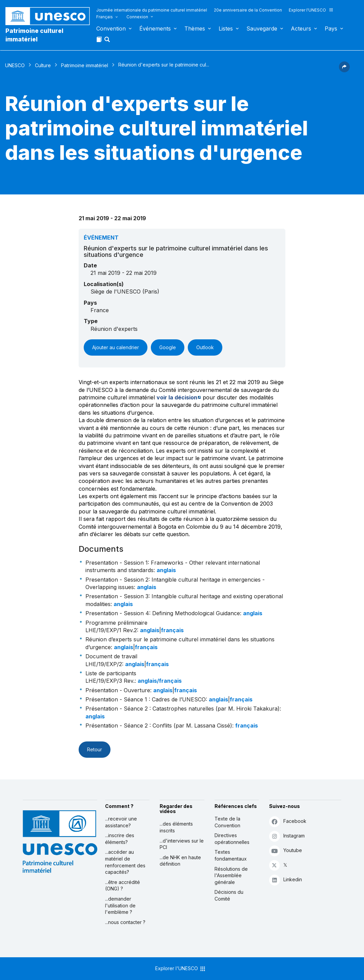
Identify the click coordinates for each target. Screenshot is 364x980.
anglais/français (160, 681)
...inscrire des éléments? (120, 839)
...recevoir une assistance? (121, 822)
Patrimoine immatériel (85, 65)
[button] (108, 41)
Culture (43, 65)
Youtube (286, 851)
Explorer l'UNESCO (311, 10)
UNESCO (15, 65)
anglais (166, 570)
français (172, 630)
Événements (155, 29)
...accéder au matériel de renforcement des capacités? (125, 862)
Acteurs (301, 29)
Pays (331, 29)
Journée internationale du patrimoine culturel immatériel (152, 10)
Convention (111, 29)
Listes (226, 29)
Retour (95, 749)
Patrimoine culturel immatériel (34, 35)
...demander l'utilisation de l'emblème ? (120, 905)
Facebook (288, 821)
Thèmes (195, 29)
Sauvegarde (262, 29)
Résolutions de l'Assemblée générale (231, 875)
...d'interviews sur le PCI (182, 844)
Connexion (137, 17)
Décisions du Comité (229, 895)
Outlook (205, 347)
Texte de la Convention (227, 822)
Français (105, 17)
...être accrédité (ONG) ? (123, 885)
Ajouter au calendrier (116, 347)
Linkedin (286, 880)
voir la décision (177, 397)
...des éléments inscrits (176, 827)
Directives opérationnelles (232, 839)
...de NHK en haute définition (180, 861)
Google (168, 347)
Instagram (287, 836)
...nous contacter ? (125, 922)
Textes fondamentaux (231, 855)
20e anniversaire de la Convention (248, 10)
